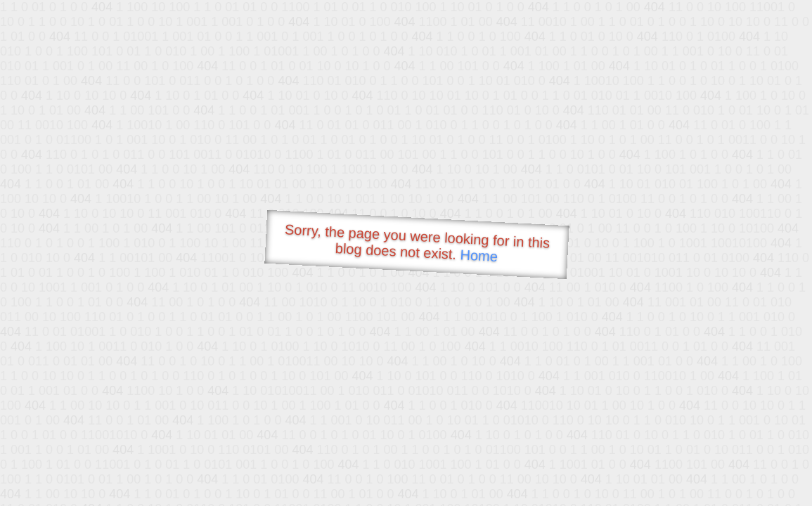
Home (479, 255)
